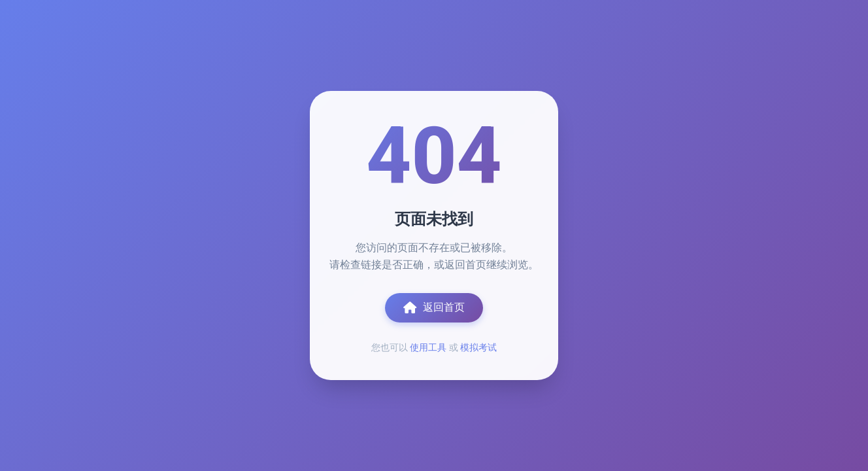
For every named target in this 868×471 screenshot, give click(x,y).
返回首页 (434, 307)
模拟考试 (478, 347)
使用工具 (428, 347)
